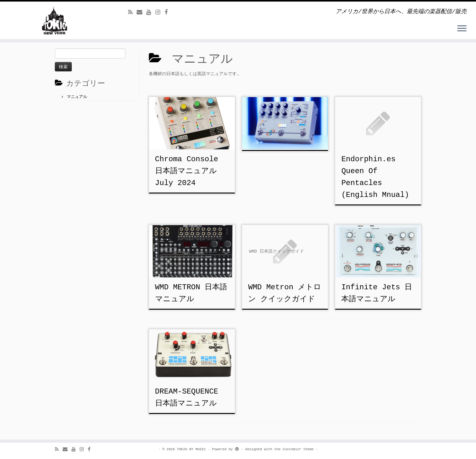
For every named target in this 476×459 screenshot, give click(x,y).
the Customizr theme (294, 449)
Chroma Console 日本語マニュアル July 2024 (187, 171)
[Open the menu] (462, 29)
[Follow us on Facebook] (168, 13)
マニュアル (77, 97)
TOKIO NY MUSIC (191, 449)
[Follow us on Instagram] (160, 13)
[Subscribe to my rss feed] (132, 13)
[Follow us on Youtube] (151, 13)
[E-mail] (141, 13)
